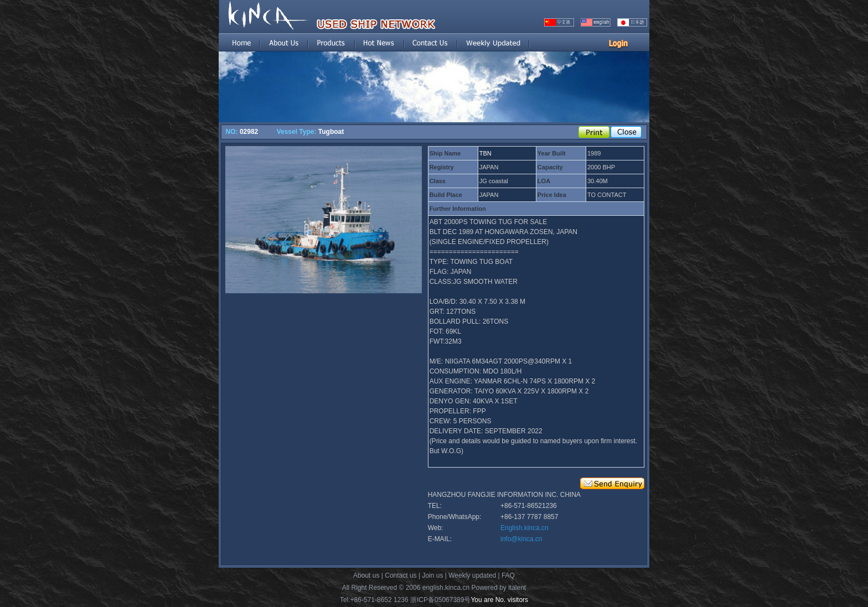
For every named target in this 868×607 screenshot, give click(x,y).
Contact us (401, 575)
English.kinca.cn (525, 528)
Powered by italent (498, 588)
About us (366, 575)
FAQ (508, 575)
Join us (432, 575)
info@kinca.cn (521, 539)
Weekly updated (472, 575)
